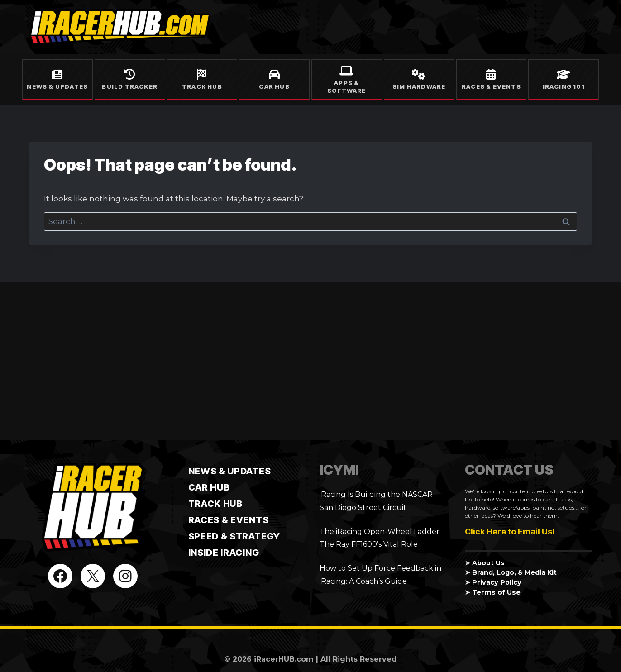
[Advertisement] (310, 361)
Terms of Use (496, 592)
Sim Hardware (419, 86)
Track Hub (202, 86)
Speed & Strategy (234, 536)
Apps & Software (347, 87)
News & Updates (57, 86)
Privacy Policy (497, 582)
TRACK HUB (215, 504)
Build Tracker (130, 86)
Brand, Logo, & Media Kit (515, 572)
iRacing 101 (564, 86)
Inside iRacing (224, 553)
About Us (488, 563)
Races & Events (491, 86)
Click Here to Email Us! (510, 531)
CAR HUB (209, 487)
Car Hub (274, 86)
